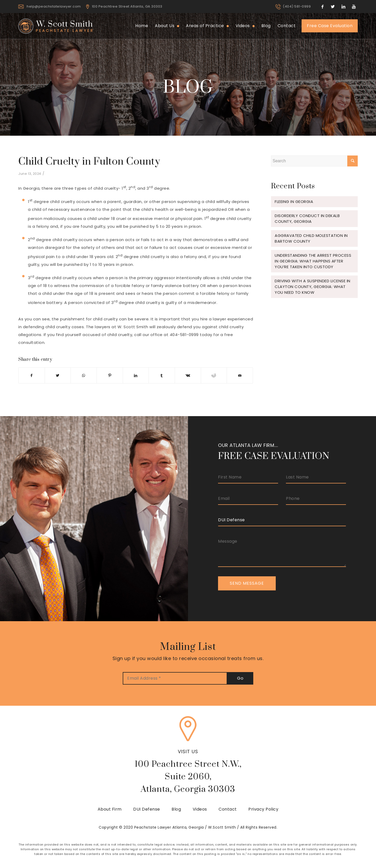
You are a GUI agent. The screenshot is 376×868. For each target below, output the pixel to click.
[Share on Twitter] (58, 375)
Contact (228, 809)
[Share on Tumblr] (162, 375)
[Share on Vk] (188, 375)
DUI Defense (147, 809)
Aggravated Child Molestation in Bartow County (311, 238)
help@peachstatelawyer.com (54, 6)
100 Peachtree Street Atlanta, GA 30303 (127, 6)
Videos (200, 809)
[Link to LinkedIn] (343, 7)
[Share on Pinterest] (110, 375)
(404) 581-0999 (297, 6)
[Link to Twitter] (333, 7)
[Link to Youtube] (354, 7)
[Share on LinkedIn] (136, 375)
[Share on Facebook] (32, 375)
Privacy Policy (263, 809)
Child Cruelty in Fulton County (89, 162)
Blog (176, 809)
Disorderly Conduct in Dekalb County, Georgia (307, 219)
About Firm (110, 809)
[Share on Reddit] (214, 375)
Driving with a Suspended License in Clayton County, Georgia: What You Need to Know (313, 287)
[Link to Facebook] (322, 7)
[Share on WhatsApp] (84, 375)
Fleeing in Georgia (294, 202)
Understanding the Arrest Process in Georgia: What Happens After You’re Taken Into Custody (313, 261)
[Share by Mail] (240, 375)
